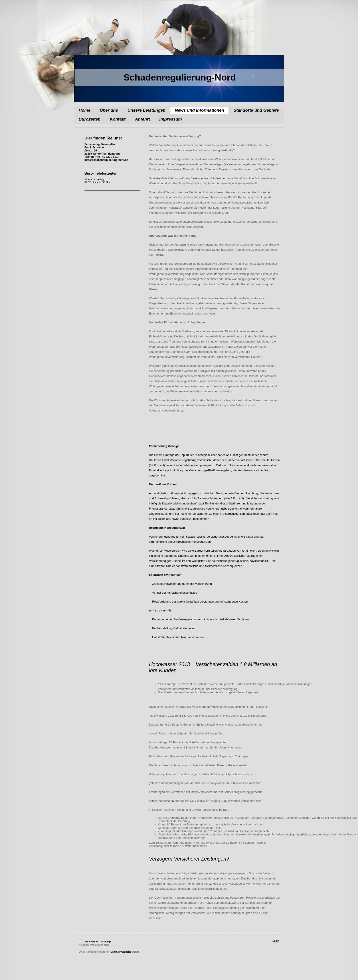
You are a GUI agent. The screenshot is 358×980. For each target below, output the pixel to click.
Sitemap (106, 942)
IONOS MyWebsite (120, 952)
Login (276, 941)
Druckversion (89, 942)
